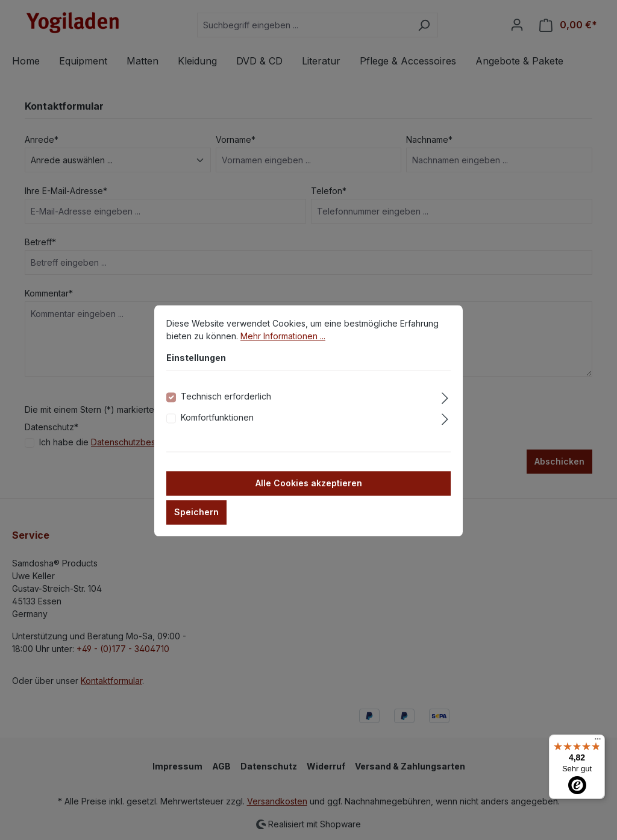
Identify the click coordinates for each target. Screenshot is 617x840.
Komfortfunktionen (217, 430)
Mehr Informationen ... (283, 349)
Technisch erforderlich (226, 409)
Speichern (196, 525)
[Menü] (598, 742)
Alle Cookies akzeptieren (309, 496)
